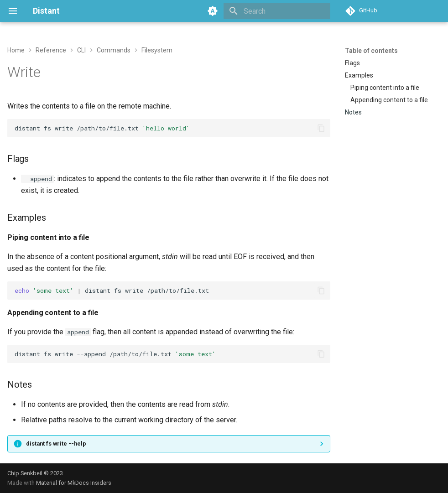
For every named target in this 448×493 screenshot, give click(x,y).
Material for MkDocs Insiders (74, 483)
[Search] (277, 11)
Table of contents (371, 51)
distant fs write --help (56, 444)
